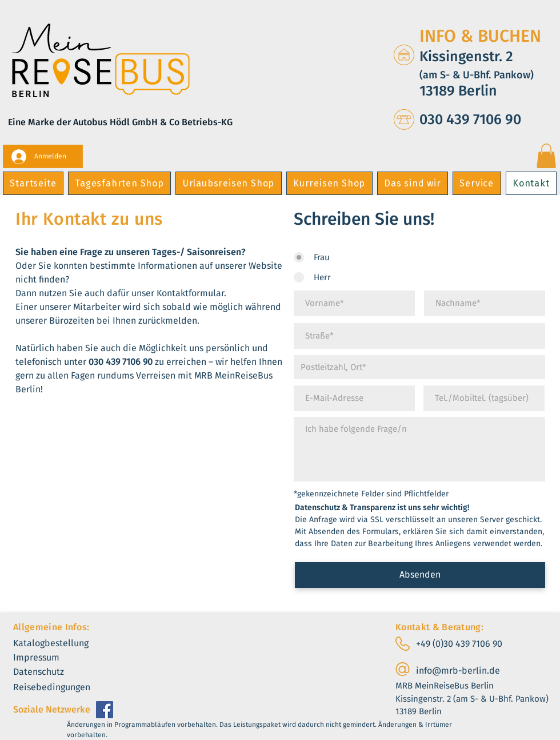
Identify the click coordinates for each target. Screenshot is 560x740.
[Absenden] (420, 575)
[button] (546, 156)
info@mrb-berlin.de (458, 671)
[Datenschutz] (47, 672)
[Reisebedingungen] (62, 688)
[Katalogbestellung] (62, 644)
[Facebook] (105, 710)
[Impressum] (45, 658)
